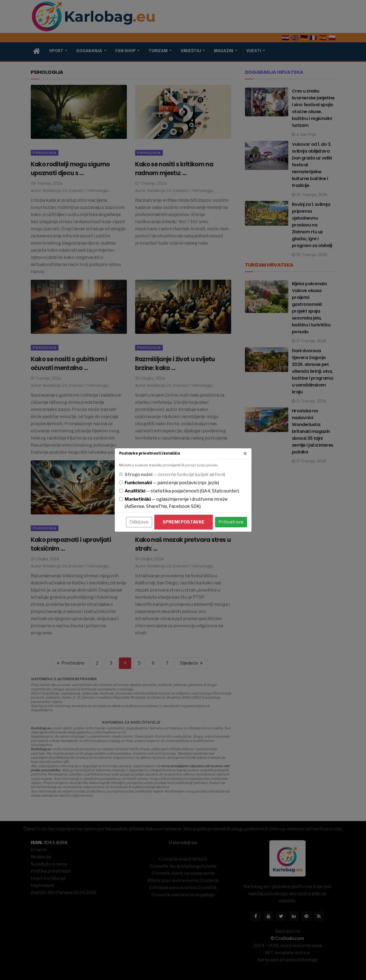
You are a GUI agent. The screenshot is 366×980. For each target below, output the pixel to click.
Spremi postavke (184, 522)
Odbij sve (139, 522)
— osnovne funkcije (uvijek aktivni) (175, 474)
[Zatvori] (245, 454)
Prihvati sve (231, 522)
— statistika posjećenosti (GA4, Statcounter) (182, 491)
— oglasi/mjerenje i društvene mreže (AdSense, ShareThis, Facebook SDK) (176, 503)
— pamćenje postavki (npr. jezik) (172, 483)
